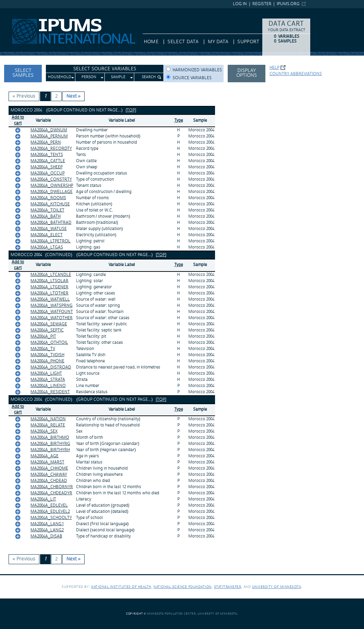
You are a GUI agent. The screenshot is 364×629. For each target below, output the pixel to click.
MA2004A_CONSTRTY (51, 179)
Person (89, 77)
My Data (218, 42)
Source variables (192, 78)
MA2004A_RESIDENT (50, 392)
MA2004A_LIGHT (46, 373)
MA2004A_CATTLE (48, 161)
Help (274, 68)
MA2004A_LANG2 (47, 530)
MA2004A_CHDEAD (49, 481)
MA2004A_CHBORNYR (52, 487)
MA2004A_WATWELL (50, 299)
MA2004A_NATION (48, 419)
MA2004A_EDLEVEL (49, 505)
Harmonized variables (197, 70)
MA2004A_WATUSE (49, 229)
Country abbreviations (296, 74)
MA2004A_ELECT (47, 235)
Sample (118, 77)
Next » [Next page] (74, 96)
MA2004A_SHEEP (47, 167)
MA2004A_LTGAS (47, 247)
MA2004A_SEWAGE (49, 324)
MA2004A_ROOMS (48, 198)
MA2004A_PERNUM (49, 136)
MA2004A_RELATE (48, 425)
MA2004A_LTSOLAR (49, 281)
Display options (247, 73)
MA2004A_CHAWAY (49, 475)
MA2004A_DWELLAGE (52, 192)
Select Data (183, 42)
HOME (151, 42)
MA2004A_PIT (43, 336)
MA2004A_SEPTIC (47, 330)
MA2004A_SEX (44, 431)
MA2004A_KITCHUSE (50, 204)
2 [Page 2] (57, 96)
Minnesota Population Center (171, 614)
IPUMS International (22, 11)
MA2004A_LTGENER (49, 287)
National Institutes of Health (121, 587)
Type (179, 120)
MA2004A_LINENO (48, 386)
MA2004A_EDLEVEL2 (50, 512)
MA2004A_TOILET (47, 210)
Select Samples (23, 73)
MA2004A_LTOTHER (49, 293)
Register (262, 4)
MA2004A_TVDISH (47, 355)
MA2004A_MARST (47, 462)
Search (149, 77)
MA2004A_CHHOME (49, 468)
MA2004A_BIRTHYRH (50, 450)
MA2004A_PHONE (47, 361)
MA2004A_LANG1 (47, 524)
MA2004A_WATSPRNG (52, 306)
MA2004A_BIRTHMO (50, 438)
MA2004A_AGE (45, 456)
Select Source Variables (105, 69)
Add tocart (18, 120)
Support (248, 42)
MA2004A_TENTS (47, 155)
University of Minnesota (277, 587)
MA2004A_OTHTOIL (49, 343)
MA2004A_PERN (46, 142)
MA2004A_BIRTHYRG (50, 444)
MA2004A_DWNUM (49, 130)
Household (60, 77)
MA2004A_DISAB (46, 536)
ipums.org (288, 4)
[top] (131, 110)
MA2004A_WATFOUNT (52, 312)
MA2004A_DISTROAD (51, 367)
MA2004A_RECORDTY (51, 149)
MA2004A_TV (43, 349)
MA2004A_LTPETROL (51, 241)
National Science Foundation (183, 587)
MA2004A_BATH (46, 216)
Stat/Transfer (228, 587)
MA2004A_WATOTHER (52, 318)
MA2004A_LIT (43, 499)
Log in (240, 4)
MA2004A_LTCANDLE (51, 275)
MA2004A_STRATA (48, 380)
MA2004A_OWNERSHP (52, 186)
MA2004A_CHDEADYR (51, 493)
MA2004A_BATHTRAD (51, 223)
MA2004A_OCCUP (48, 173)
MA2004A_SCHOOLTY (51, 518)
